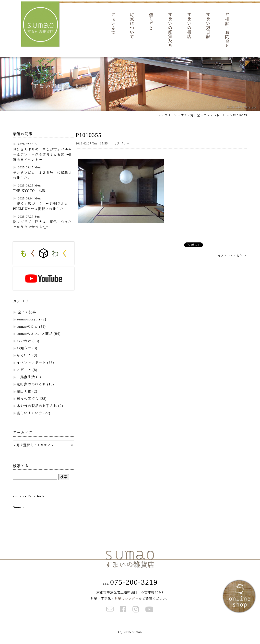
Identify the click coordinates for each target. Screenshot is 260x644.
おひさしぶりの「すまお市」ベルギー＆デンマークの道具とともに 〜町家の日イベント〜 (43, 161)
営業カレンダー (127, 605)
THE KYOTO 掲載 (29, 197)
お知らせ (24, 354)
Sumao (18, 513)
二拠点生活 (26, 383)
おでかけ (24, 347)
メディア (24, 376)
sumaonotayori (28, 326)
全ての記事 (27, 318)
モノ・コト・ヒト (216, 121)
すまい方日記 (190, 121)
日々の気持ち (28, 405)
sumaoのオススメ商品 (35, 340)
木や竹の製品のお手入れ (37, 412)
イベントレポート (31, 369)
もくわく (24, 362)
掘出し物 (24, 398)
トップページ (167, 121)
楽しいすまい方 (30, 419)
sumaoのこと (27, 333)
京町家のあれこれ (31, 391)
